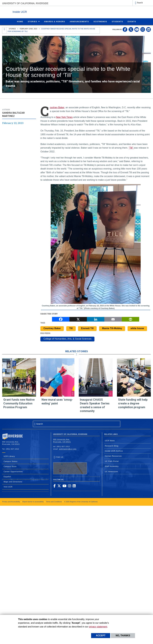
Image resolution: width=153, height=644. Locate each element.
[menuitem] (20, 21)
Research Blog (112, 446)
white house (137, 328)
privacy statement (98, 627)
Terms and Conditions (54, 502)
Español (7, 477)
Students (117, 21)
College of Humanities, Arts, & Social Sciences (67, 339)
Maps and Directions (13, 482)
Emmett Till (87, 328)
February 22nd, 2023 (28, 29)
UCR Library (9, 456)
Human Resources (113, 456)
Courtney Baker (57, 107)
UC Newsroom (111, 471)
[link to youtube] (137, 29)
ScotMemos (100, 21)
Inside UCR (38, 11)
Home (20, 21)
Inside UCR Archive (114, 451)
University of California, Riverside (25, 3)
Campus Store (10, 466)
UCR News (110, 441)
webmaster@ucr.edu (68, 449)
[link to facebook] (125, 29)
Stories (32, 21)
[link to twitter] (131, 29)
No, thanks (123, 636)
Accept (101, 636)
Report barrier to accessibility (33, 502)
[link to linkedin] (148, 29)
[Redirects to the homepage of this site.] (5, 30)
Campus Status (11, 461)
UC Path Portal (112, 461)
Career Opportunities (13, 471)
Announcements (79, 21)
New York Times (64, 117)
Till (71, 328)
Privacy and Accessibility (11, 502)
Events (132, 21)
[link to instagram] (143, 29)
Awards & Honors (55, 21)
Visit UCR (8, 487)
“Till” (131, 148)
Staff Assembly (112, 466)
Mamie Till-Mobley (112, 328)
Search (140, 3)
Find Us (70, 465)
